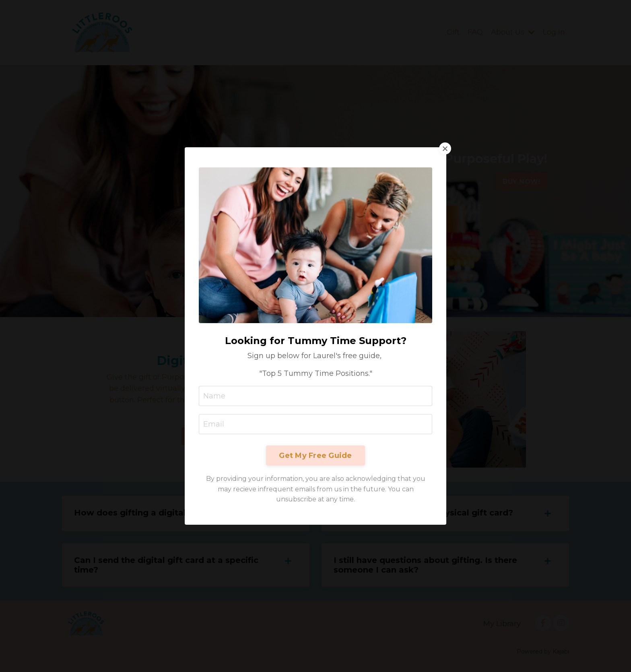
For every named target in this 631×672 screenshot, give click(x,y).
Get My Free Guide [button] (315, 454)
